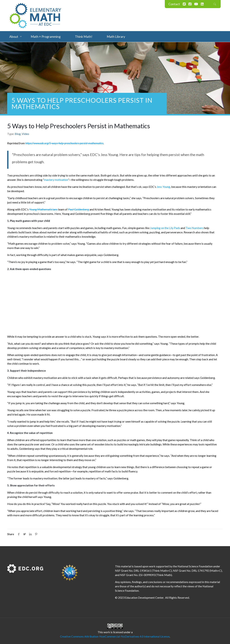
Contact (174, 4)
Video (25, 134)
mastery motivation (56, 180)
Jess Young (163, 187)
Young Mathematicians (43, 209)
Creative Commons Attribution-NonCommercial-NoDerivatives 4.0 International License (115, 636)
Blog (18, 134)
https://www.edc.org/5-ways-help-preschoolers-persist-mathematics (64, 143)
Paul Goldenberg (79, 209)
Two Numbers (195, 228)
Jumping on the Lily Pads (165, 228)
